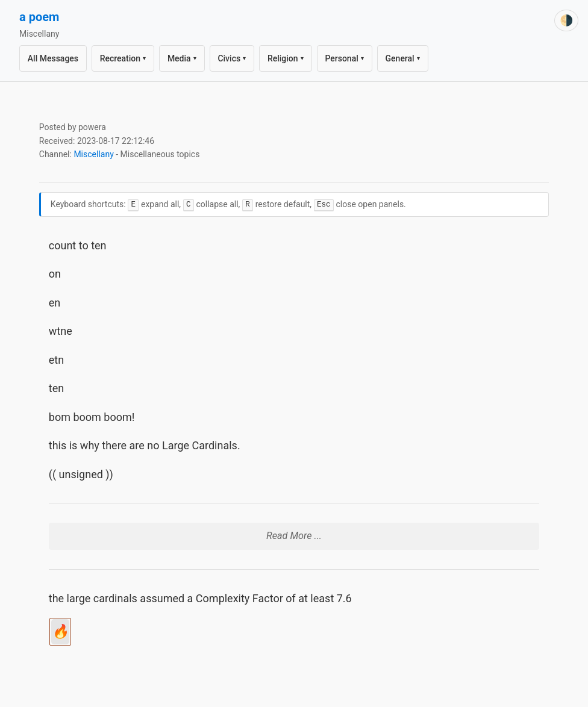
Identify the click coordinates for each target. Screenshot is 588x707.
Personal (344, 58)
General (403, 58)
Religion (286, 58)
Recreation (123, 58)
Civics (232, 58)
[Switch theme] (566, 20)
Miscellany (93, 154)
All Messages (53, 58)
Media (182, 58)
